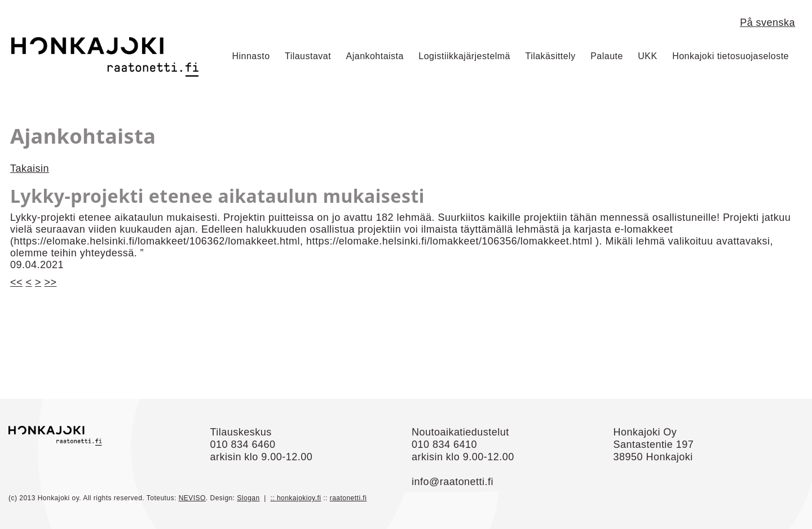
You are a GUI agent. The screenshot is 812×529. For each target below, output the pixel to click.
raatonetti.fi (348, 498)
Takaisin (30, 168)
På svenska (767, 23)
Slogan (248, 498)
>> (50, 282)
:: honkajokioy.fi (295, 498)
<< (16, 282)
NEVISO (192, 498)
